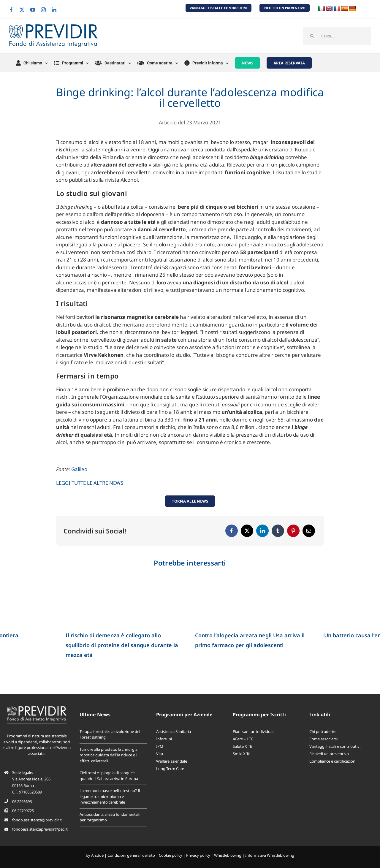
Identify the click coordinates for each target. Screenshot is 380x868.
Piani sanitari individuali (254, 731)
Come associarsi (323, 739)
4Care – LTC (243, 739)
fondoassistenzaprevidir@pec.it (40, 829)
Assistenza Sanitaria (174, 731)
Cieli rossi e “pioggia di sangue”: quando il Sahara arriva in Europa (109, 776)
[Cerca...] (337, 36)
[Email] (309, 531)
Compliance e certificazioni (333, 761)
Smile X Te (242, 754)
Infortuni (164, 739)
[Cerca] (312, 36)
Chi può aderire (323, 731)
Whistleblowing (228, 855)
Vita (160, 754)
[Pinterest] (293, 531)
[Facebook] (232, 531)
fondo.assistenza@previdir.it (37, 820)
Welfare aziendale (172, 761)
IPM (160, 746)
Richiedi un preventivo (329, 754)
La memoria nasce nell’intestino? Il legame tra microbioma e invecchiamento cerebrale (110, 796)
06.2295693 (22, 802)
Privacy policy (198, 855)
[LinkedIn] (262, 531)
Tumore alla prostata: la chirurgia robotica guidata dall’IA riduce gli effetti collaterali (109, 755)
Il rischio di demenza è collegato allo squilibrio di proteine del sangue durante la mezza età (122, 645)
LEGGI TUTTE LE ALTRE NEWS (90, 483)
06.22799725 (23, 811)
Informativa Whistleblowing (270, 855)
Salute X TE (242, 746)
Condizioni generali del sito (131, 855)
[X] (247, 531)
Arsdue (97, 855)
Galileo (79, 469)
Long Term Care (170, 769)
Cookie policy (171, 855)
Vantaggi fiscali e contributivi (335, 746)
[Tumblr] (278, 531)
